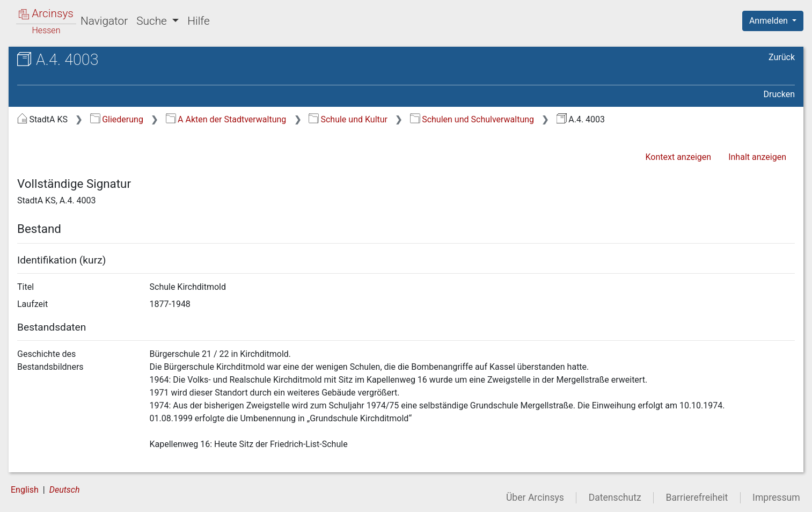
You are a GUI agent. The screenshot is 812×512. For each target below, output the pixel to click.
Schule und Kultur (348, 119)
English (25, 490)
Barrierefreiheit (697, 498)
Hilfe (198, 21)
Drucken (779, 94)
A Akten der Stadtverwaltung (226, 119)
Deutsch (65, 490)
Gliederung (117, 119)
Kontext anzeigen (678, 157)
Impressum (776, 498)
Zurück (782, 57)
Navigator (104, 21)
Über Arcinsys (535, 498)
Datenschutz (615, 498)
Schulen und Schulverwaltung (472, 119)
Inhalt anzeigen (757, 157)
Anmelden (770, 21)
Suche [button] (153, 21)
